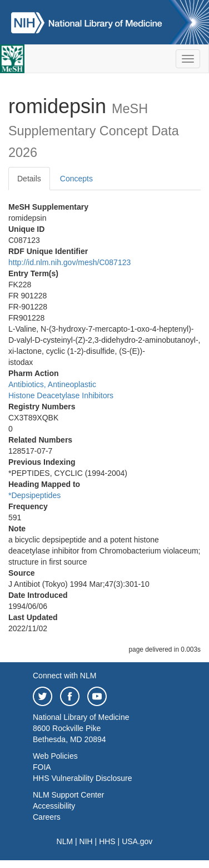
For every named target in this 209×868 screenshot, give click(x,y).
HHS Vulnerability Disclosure (82, 778)
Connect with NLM (64, 676)
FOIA (42, 767)
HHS (107, 841)
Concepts (76, 179)
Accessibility (54, 806)
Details (29, 179)
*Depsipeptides (34, 495)
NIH (86, 841)
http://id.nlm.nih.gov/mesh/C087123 (69, 262)
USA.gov (137, 841)
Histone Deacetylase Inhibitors (61, 395)
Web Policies (55, 756)
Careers (47, 817)
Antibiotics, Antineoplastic (52, 384)
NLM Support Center (68, 795)
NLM (65, 841)
